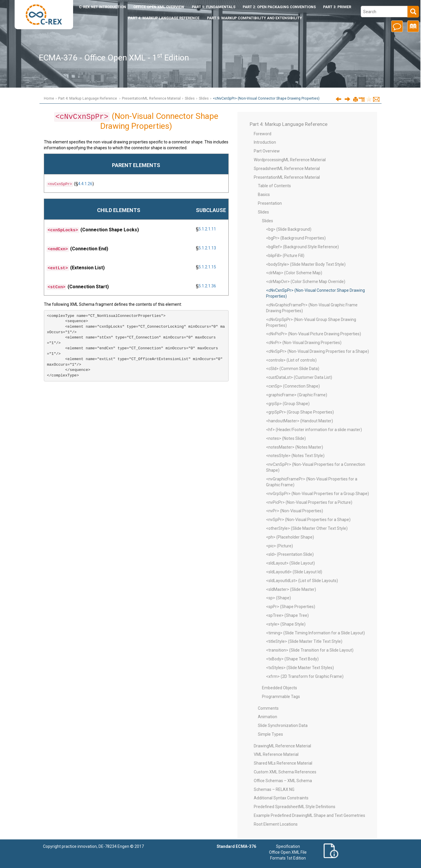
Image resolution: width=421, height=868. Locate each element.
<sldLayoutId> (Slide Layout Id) (294, 572)
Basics (264, 195)
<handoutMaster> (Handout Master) (300, 421)
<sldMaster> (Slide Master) (291, 589)
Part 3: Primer (337, 7)
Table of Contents (274, 186)
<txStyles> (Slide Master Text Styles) (300, 668)
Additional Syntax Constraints (281, 798)
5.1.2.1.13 (207, 248)
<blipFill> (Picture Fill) (285, 256)
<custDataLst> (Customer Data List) (299, 377)
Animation (268, 717)
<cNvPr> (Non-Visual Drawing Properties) (304, 343)
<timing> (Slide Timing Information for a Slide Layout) (315, 633)
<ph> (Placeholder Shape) (290, 537)
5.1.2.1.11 (207, 229)
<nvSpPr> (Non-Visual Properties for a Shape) (308, 520)
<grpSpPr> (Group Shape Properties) (300, 412)
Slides (190, 98)
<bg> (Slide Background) (289, 229)
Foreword (263, 134)
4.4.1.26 (85, 184)
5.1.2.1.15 (207, 267)
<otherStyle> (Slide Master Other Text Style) (307, 528)
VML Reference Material (276, 754)
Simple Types (270, 734)
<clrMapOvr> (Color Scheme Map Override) (306, 282)
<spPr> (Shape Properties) (291, 607)
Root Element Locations (276, 824)
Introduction (102, 7)
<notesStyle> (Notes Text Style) (295, 456)
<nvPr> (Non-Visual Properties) (295, 511)
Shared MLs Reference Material (283, 763)
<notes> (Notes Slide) (286, 438)
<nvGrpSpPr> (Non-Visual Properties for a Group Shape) (318, 494)
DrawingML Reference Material (282, 746)
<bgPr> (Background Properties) (296, 238)
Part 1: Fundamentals (214, 7)
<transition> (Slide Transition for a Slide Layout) (310, 650)
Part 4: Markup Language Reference (164, 18)
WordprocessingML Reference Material (290, 160)
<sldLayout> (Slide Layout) (290, 563)
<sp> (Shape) (278, 598)
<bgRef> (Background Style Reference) (302, 247)
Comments (268, 708)
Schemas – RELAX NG (274, 789)
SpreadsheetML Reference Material (287, 169)
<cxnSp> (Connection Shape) (293, 386)
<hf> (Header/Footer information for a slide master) (314, 430)
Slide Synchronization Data (283, 725)
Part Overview (267, 151)
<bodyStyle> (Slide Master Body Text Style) (306, 264)
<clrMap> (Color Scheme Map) (294, 273)
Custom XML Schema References (285, 772)
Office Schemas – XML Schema (283, 781)
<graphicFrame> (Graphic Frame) (297, 395)
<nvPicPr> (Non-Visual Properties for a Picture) (309, 502)
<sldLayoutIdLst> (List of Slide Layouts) (302, 581)
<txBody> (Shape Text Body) (292, 659)
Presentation (270, 203)
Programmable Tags (281, 697)
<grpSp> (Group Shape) (288, 404)
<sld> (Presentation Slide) (290, 554)
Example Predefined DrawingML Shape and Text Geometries (309, 815)
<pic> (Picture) (279, 546)
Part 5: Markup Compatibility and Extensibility (255, 18)
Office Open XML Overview (159, 7)
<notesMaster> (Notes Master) (295, 447)
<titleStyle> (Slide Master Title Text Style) (304, 641)
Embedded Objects (279, 688)
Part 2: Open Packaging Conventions (279, 7)
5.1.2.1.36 (207, 286)
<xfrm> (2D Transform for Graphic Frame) (305, 676)
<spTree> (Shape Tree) (287, 615)
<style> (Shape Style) (286, 624)
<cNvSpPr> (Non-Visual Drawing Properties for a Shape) (318, 351)
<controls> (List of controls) (291, 360)
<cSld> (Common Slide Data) (293, 369)
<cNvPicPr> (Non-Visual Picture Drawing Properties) (314, 334)
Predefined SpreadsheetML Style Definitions (295, 807)
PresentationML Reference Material (151, 98)
